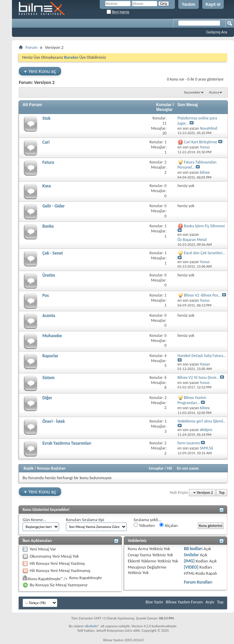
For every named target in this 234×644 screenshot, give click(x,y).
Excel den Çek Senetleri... (205, 253)
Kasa (47, 186)
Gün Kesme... (35, 520)
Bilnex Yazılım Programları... (192, 400)
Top (222, 493)
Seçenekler (192, 92)
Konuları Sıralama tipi (85, 520)
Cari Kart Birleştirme (201, 142)
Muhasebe (52, 336)
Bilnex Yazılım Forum (184, 602)
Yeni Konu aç (40, 71)
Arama (214, 92)
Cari (46, 142)
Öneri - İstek (54, 421)
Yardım (189, 4)
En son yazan (188, 468)
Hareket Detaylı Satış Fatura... (202, 356)
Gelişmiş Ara (217, 32)
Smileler (191, 555)
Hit (170, 468)
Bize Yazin (154, 602)
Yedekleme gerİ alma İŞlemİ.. (202, 421)
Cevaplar (156, 468)
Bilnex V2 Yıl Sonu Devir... (198, 377)
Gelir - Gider (53, 206)
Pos (46, 295)
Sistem (49, 378)
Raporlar (50, 356)
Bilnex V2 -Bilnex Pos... (202, 295)
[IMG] (189, 561)
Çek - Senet (53, 253)
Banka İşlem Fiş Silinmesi (204, 226)
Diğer (47, 398)
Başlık (29, 468)
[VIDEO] (191, 567)
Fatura (48, 162)
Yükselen (144, 525)
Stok (46, 118)
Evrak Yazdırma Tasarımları (67, 443)
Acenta (49, 316)
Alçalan (168, 525)
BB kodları (193, 549)
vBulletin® (92, 626)
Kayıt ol (213, 4)
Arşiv (210, 602)
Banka (48, 226)
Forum (31, 47)
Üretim (49, 275)
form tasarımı (189, 443)
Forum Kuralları (198, 582)
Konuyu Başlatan (51, 468)
